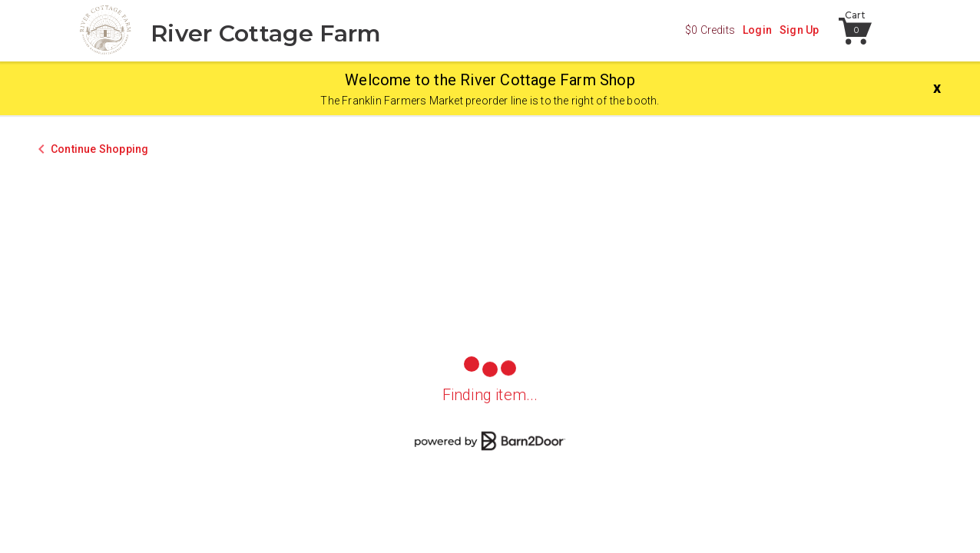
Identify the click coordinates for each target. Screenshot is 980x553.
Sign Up (799, 30)
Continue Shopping (99, 149)
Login (757, 30)
